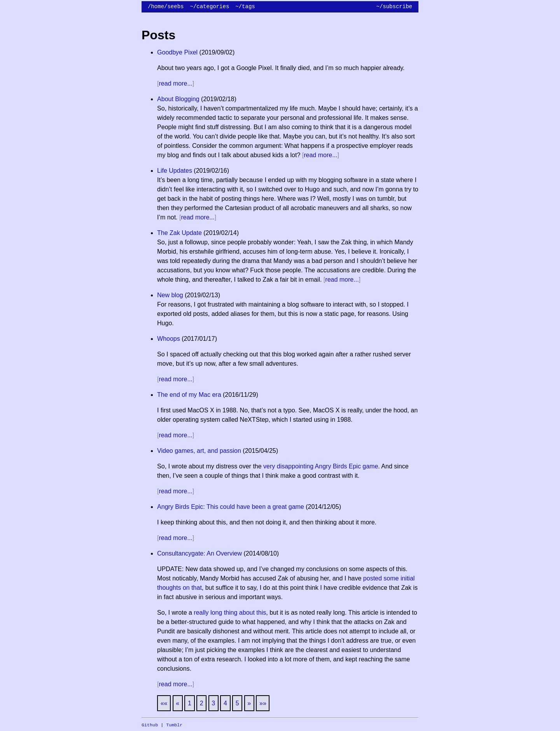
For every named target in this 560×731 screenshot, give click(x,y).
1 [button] (190, 703)
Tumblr (174, 725)
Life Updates (175, 171)
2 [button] (202, 703)
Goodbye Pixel (177, 52)
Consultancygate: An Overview (199, 553)
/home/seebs (166, 7)
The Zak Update (179, 233)
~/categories (209, 7)
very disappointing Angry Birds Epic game (321, 466)
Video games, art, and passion (199, 451)
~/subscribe (394, 7)
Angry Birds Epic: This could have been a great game (231, 507)
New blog (170, 295)
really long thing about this (230, 613)
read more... (176, 83)
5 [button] (237, 703)
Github (150, 725)
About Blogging (178, 99)
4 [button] (225, 703)
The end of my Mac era (189, 395)
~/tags (245, 7)
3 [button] (213, 703)
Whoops (169, 339)
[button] (164, 703)
